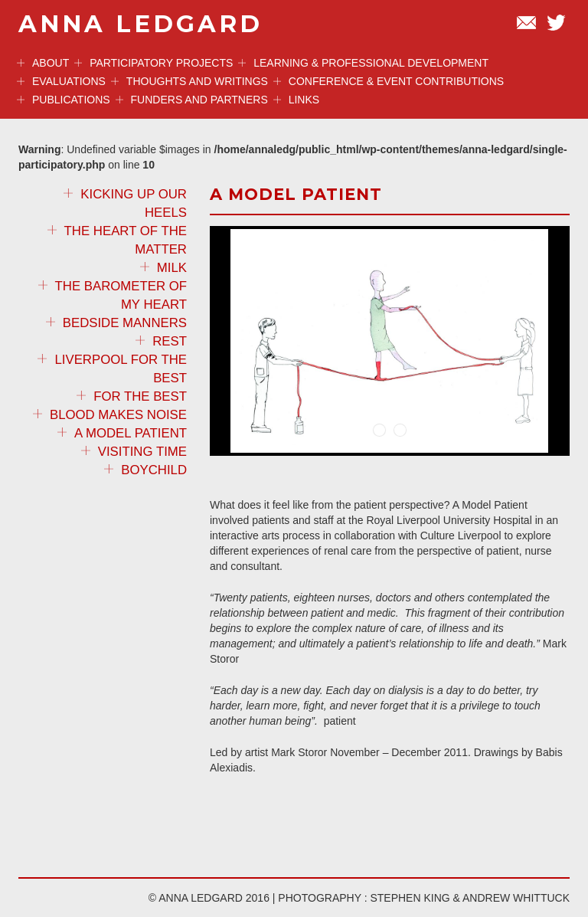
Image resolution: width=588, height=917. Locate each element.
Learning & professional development (363, 63)
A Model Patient (122, 433)
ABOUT (43, 63)
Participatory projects (154, 63)
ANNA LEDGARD (140, 24)
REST (161, 341)
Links (296, 100)
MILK (163, 268)
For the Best (132, 396)
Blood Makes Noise (110, 415)
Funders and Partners (192, 100)
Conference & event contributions (389, 81)
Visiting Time (134, 452)
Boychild (145, 470)
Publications (64, 100)
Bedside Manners (116, 323)
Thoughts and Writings (189, 81)
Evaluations (61, 81)
